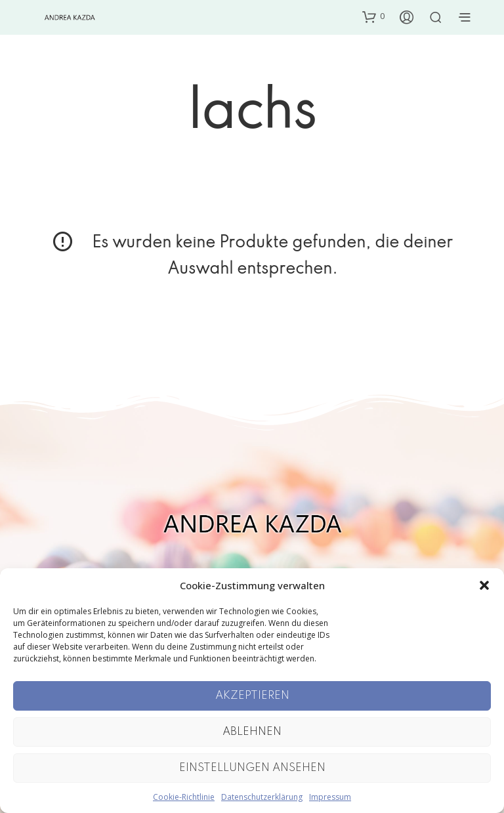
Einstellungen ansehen (252, 768)
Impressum (330, 797)
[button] (484, 585)
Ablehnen (252, 732)
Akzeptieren (252, 696)
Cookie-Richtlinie (184, 797)
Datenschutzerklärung (262, 797)
